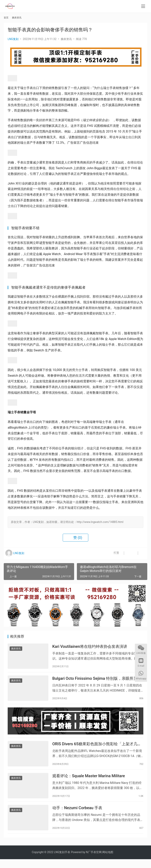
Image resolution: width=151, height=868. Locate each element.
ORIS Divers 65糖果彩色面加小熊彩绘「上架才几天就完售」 (97, 749)
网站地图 (108, 861)
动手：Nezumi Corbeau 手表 (77, 816)
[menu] (143, 6)
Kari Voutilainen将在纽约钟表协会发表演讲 (90, 647)
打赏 (112, 553)
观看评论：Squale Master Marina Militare (89, 783)
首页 (6, 18)
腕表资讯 (66, 39)
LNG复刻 (13, 39)
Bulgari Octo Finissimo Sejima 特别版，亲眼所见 (95, 681)
